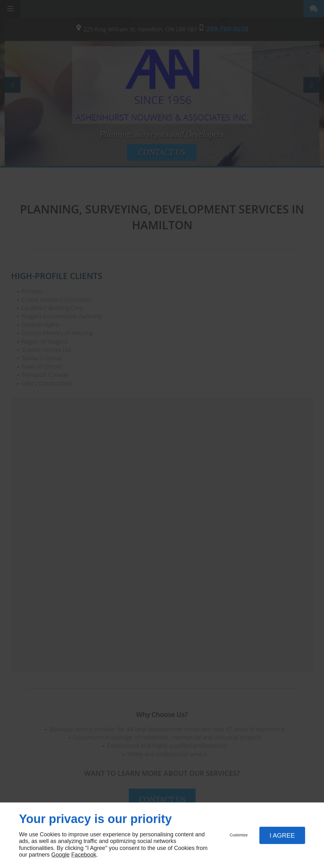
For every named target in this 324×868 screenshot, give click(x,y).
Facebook (84, 855)
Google (60, 855)
